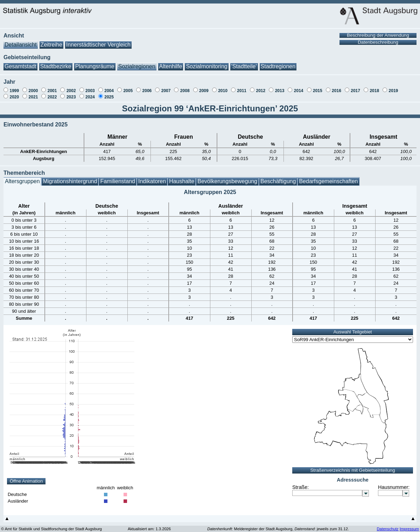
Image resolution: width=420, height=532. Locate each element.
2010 (223, 87)
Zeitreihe (51, 41)
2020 (14, 94)
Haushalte (182, 178)
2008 (185, 87)
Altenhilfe (171, 63)
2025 (109, 94)
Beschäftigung (278, 178)
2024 (90, 94)
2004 (109, 87)
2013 (280, 87)
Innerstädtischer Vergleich (98, 41)
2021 (33, 94)
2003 (90, 87)
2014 (299, 87)
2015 (318, 87)
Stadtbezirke (56, 63)
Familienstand (118, 178)
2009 (204, 87)
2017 (355, 87)
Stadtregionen (278, 63)
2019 (394, 87)
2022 (52, 94)
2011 (242, 87)
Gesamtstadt (20, 63)
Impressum (409, 525)
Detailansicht (21, 41)
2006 (147, 87)
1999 (14, 87)
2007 (166, 87)
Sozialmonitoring (206, 63)
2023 (71, 94)
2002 (71, 87)
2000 (33, 87)
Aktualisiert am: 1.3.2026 (149, 525)
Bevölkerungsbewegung (227, 178)
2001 (52, 87)
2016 (337, 87)
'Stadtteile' (244, 63)
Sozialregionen (137, 63)
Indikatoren (152, 178)
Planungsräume (95, 63)
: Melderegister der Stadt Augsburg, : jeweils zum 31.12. (278, 525)
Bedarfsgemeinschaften (328, 178)
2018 (374, 87)
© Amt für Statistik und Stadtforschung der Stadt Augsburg (51, 525)
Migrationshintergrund (70, 178)
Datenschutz (387, 525)
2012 (261, 87)
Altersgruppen (22, 178)
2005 (128, 87)
